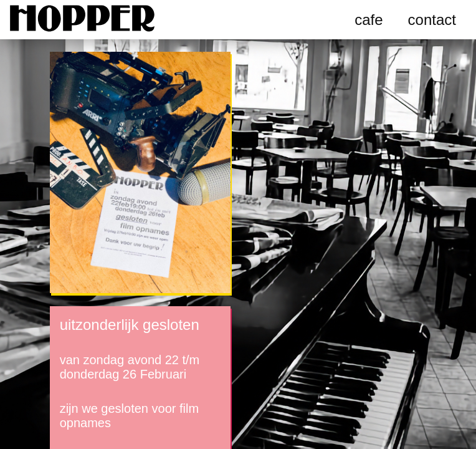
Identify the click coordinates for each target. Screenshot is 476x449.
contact (432, 20)
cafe (369, 20)
